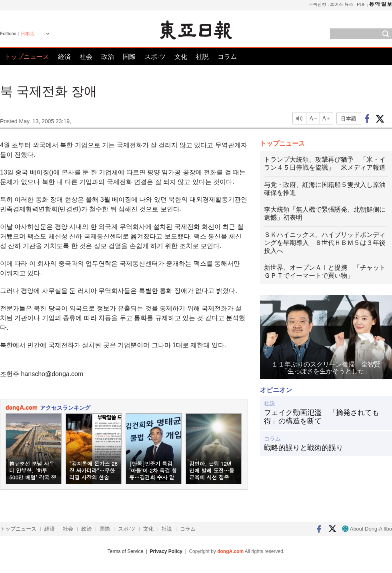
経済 (64, 57)
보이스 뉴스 (342, 4)
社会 (86, 57)
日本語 (27, 34)
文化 (181, 57)
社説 (202, 57)
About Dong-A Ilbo (367, 529)
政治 (108, 57)
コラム (227, 57)
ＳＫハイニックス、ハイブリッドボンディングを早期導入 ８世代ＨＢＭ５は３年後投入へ (325, 243)
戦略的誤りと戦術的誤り (304, 448)
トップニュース (27, 57)
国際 (129, 57)
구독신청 (318, 4)
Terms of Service (125, 551)
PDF (361, 4)
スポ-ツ (155, 57)
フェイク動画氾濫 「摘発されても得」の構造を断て (322, 417)
